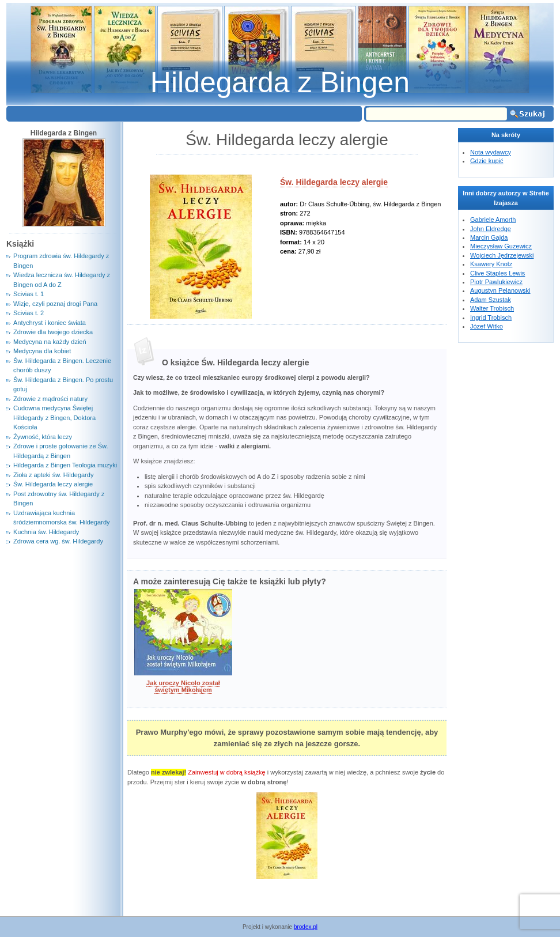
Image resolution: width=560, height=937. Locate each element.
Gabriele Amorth (493, 220)
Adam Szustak (491, 300)
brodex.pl (306, 927)
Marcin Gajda (489, 237)
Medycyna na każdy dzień (50, 342)
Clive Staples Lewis (497, 273)
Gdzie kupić (487, 161)
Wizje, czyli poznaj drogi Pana (55, 304)
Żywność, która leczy (43, 437)
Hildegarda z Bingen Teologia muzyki (65, 465)
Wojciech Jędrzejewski (502, 255)
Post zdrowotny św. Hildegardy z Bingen (59, 499)
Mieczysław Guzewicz (501, 246)
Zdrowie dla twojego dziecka (53, 332)
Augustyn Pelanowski (500, 290)
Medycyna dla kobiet (42, 351)
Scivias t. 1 (29, 294)
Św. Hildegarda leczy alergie (334, 182)
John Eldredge (491, 229)
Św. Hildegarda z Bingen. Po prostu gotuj (63, 385)
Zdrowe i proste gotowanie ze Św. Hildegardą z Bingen (60, 451)
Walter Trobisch (492, 308)
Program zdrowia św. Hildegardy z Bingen (61, 261)
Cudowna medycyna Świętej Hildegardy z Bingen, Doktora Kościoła (54, 418)
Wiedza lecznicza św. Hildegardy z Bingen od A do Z (62, 280)
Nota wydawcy (491, 152)
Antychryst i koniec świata (50, 323)
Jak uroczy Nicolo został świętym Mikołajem (183, 686)
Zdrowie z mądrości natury (50, 399)
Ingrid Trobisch (491, 318)
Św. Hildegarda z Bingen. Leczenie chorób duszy (62, 366)
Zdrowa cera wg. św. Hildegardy (58, 541)
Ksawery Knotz (491, 264)
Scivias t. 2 (29, 313)
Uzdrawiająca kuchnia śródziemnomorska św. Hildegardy (62, 518)
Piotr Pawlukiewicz (496, 282)
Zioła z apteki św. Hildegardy (53, 475)
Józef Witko (487, 326)
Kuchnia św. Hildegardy (46, 532)
